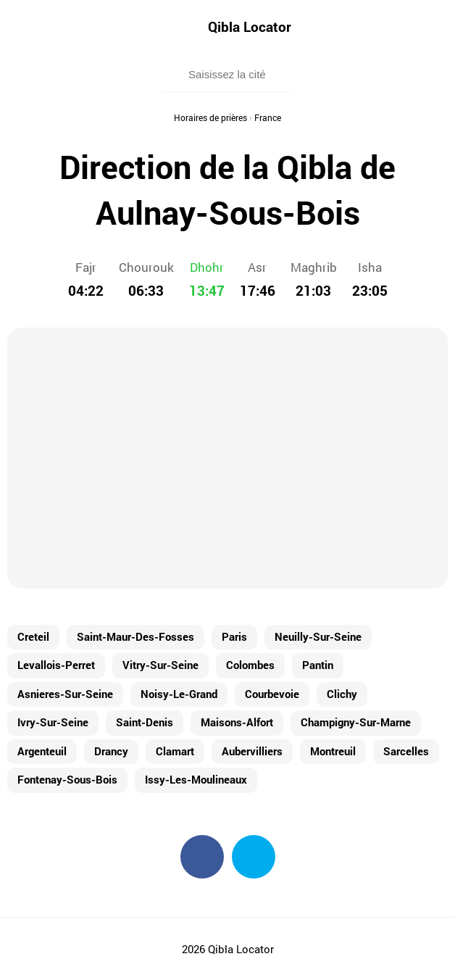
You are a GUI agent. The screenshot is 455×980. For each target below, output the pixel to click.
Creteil (33, 636)
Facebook (202, 857)
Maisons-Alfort (237, 722)
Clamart (175, 751)
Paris (234, 636)
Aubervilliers (252, 751)
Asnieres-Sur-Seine (65, 694)
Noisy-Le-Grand (179, 694)
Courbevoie (272, 694)
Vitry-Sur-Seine (160, 665)
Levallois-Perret (56, 665)
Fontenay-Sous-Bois (67, 779)
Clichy (342, 694)
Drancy (111, 751)
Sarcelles (406, 751)
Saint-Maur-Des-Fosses (135, 636)
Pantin (318, 665)
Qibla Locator (250, 26)
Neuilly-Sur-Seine (318, 636)
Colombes (250, 665)
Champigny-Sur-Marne (356, 722)
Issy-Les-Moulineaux (196, 779)
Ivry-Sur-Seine (53, 722)
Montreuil (333, 751)
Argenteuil (42, 751)
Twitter (254, 857)
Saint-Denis (145, 722)
